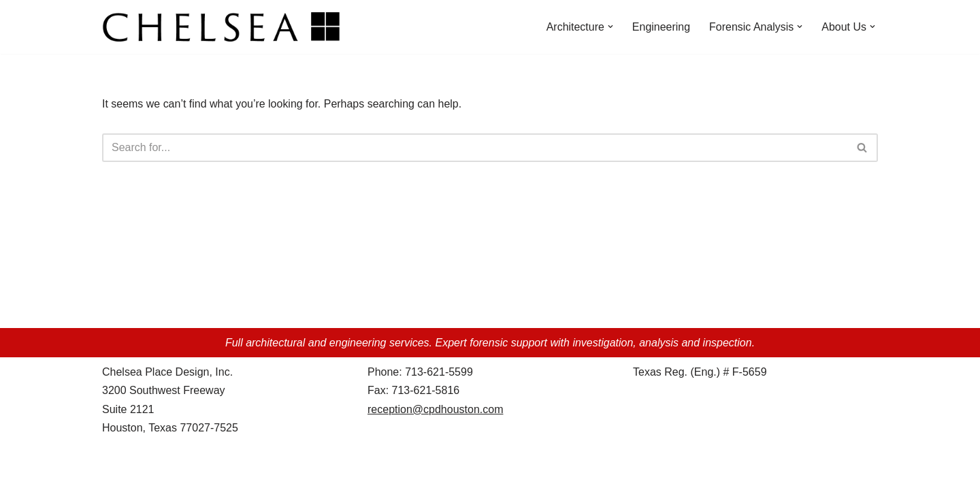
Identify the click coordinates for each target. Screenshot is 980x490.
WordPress (224, 473)
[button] (610, 27)
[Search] (475, 148)
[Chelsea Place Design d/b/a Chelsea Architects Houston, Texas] (225, 27)
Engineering (660, 27)
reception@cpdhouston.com (435, 422)
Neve (115, 473)
